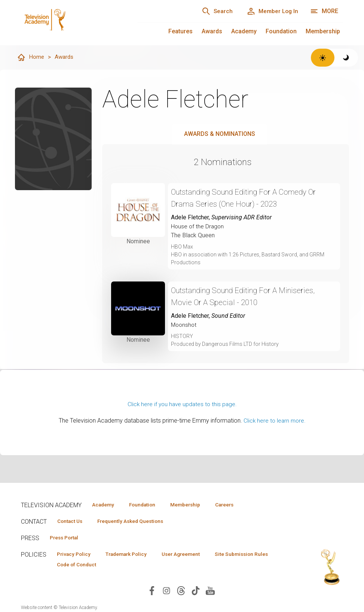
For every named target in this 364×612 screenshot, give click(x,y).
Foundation (281, 31)
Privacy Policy (76, 555)
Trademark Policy (133, 555)
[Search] (211, 11)
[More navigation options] (324, 11)
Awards (212, 31)
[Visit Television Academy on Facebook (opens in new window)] (152, 592)
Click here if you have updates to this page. (182, 404)
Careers (238, 505)
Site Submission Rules (86, 566)
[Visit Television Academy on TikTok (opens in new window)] (196, 592)
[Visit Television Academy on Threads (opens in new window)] (181, 592)
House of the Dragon (198, 227)
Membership (323, 31)
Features (181, 31)
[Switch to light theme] (323, 58)
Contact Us (72, 521)
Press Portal (67, 538)
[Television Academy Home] (72, 22)
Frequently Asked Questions (137, 521)
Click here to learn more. (274, 421)
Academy (244, 31)
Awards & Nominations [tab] (220, 134)
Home (31, 58)
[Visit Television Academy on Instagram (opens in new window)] (166, 592)
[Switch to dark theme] (346, 58)
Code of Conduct (152, 566)
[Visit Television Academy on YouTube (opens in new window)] (210, 592)
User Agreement (192, 555)
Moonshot (184, 325)
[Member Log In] (270, 11)
